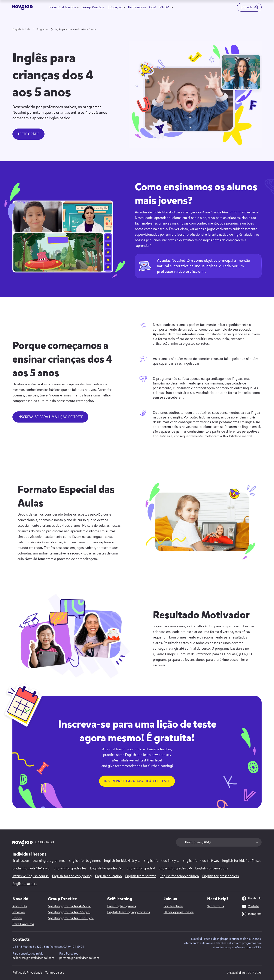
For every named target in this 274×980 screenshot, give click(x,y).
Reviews (19, 912)
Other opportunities (179, 912)
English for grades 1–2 (70, 868)
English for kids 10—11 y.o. (241, 861)
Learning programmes (49, 861)
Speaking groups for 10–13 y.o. (71, 918)
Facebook (251, 899)
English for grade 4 (141, 868)
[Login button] (249, 7)
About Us (20, 906)
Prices (17, 918)
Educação (115, 7)
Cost (153, 7)
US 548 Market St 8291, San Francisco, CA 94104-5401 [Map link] (48, 947)
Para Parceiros (23, 924)
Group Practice (93, 7)
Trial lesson (21, 861)
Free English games (122, 906)
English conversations (212, 868)
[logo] (23, 7)
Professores (137, 7)
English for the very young (72, 876)
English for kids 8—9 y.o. (201, 861)
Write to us (216, 906)
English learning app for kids (129, 912)
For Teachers (173, 906)
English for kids (21, 29)
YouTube (251, 906)
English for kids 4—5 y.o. (122, 861)
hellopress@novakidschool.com (33, 958)
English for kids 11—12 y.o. (31, 868)
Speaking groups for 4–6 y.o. (69, 906)
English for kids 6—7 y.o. (161, 861)
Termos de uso (55, 973)
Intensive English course (31, 876)
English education (108, 876)
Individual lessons (63, 7)
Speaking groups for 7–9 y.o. (69, 912)
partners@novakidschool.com (79, 958)
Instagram (252, 914)
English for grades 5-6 (175, 868)
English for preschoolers (220, 876)
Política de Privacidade (27, 973)
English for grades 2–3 (107, 868)
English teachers (25, 884)
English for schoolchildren (179, 876)
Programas (42, 29)
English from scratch (141, 876)
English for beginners (85, 861)
